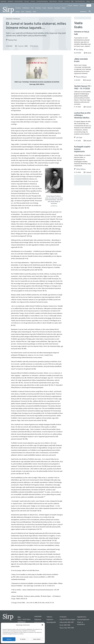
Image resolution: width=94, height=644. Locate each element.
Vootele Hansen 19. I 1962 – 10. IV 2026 (83, 87)
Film (32, 8)
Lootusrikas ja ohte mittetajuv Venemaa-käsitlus (82, 115)
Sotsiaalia (57, 8)
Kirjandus (38, 8)
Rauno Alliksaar (81, 77)
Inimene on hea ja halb (82, 33)
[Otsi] (90, 11)
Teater (64, 8)
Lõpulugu (28, 12)
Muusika (50, 8)
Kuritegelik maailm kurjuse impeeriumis (82, 149)
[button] (42, 625)
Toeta (89, 5)
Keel (23, 12)
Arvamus (18, 8)
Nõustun (9, 639)
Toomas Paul (12, 40)
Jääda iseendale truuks (81, 60)
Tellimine (82, 5)
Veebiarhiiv (83, 12)
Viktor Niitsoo (81, 169)
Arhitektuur (26, 8)
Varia (34, 12)
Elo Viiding (80, 50)
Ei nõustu (23, 639)
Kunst (44, 8)
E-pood (70, 5)
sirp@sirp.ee (22, 622)
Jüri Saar (79, 138)
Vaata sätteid (37, 639)
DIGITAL (90, 642)
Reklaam (76, 5)
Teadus (18, 12)
